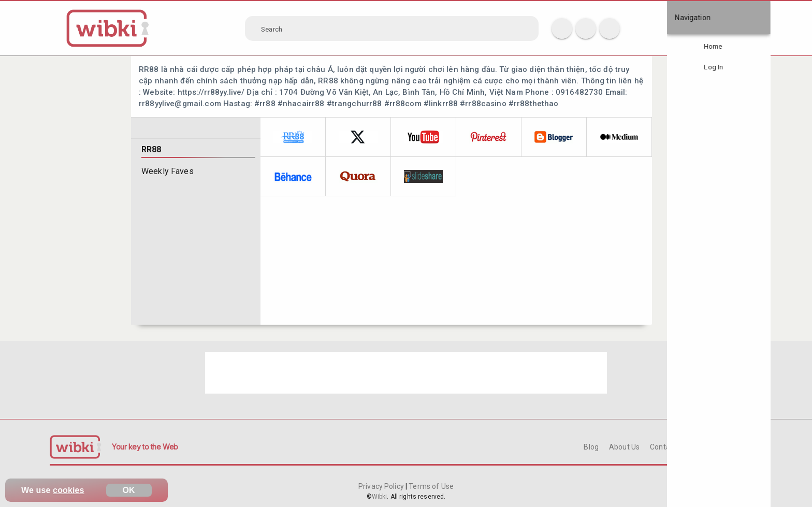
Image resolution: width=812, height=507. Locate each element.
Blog (591, 447)
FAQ (704, 447)
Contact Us (668, 447)
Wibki (380, 497)
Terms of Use (430, 486)
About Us (624, 447)
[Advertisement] (406, 373)
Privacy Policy (382, 486)
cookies (69, 490)
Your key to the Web (145, 447)
